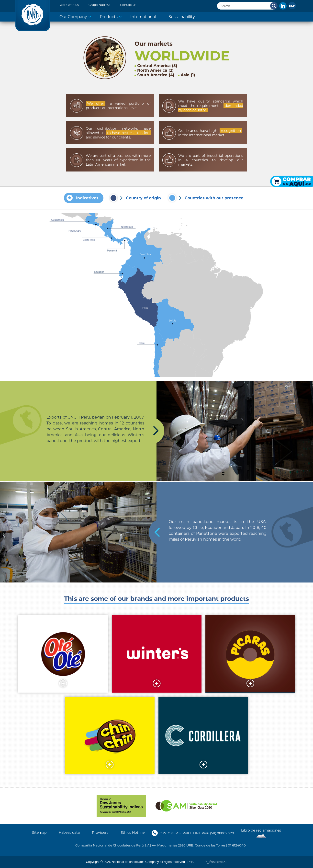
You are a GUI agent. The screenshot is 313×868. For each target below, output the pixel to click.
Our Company (73, 17)
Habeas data (69, 833)
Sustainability (182, 17)
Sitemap (39, 833)
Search (274, 6)
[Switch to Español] (292, 6)
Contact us (128, 5)
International (143, 17)
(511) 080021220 (222, 833)
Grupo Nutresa (99, 5)
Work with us (69, 5)
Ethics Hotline (133, 833)
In (283, 6)
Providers (100, 833)
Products (109, 17)
